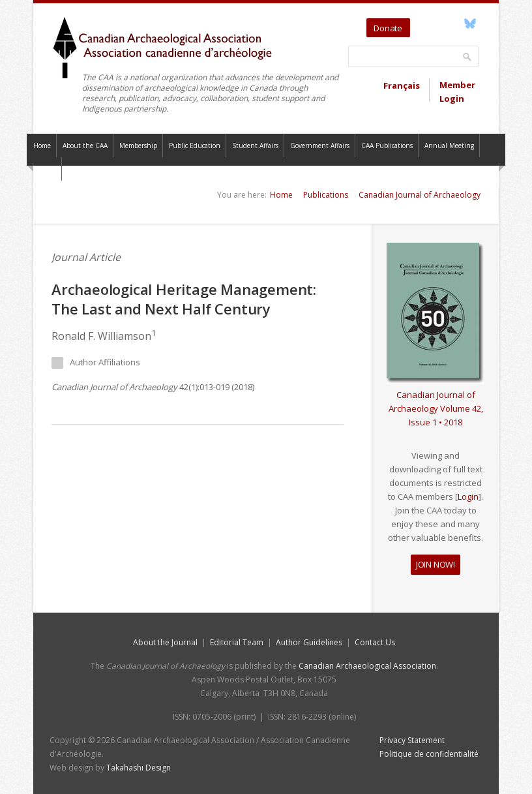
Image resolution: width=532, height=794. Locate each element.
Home (42, 145)
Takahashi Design (139, 768)
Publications (326, 195)
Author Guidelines (309, 642)
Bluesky (470, 23)
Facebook (455, 23)
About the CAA (85, 145)
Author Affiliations (96, 362)
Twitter (422, 23)
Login (468, 496)
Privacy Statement (412, 740)
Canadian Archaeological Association (367, 666)
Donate (388, 28)
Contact (44, 169)
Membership (138, 145)
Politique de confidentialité (429, 754)
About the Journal (165, 642)
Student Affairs (255, 145)
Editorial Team (237, 642)
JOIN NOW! (436, 564)
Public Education (195, 145)
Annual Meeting (449, 145)
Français (402, 85)
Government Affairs (320, 145)
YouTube (440, 23)
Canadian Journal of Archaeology (420, 195)
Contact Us (375, 642)
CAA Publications (387, 145)
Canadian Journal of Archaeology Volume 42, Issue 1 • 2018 (436, 408)
